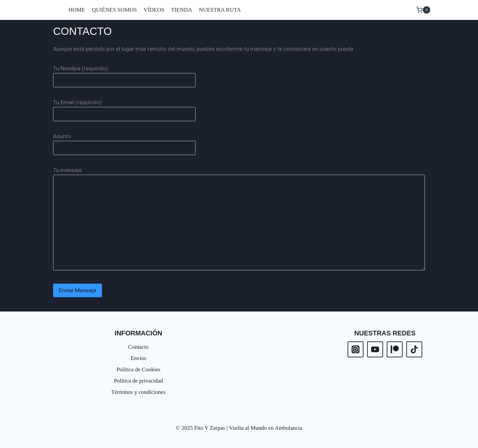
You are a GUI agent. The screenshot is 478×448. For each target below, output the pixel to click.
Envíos (138, 358)
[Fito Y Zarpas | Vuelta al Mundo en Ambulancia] (55, 10)
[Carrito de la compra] (423, 10)
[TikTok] (414, 349)
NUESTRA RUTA (220, 10)
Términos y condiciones (138, 392)
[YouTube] (375, 349)
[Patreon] (395, 349)
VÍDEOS (154, 10)
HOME (77, 10)
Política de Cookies (138, 369)
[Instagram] (356, 349)
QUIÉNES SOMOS (115, 10)
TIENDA (181, 10)
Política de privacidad (138, 381)
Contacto (138, 347)
